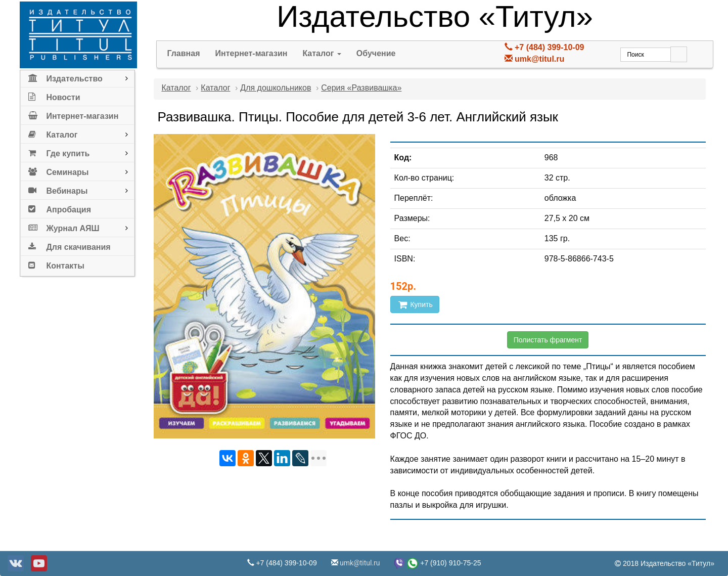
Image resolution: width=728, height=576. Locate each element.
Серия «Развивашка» (361, 88)
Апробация (60, 208)
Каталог (53, 133)
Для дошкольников (276, 88)
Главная (183, 53)
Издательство (65, 77)
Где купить (59, 151)
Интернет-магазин (73, 114)
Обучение (376, 53)
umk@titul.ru (539, 59)
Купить (415, 304)
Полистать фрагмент (548, 340)
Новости (54, 95)
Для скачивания (69, 245)
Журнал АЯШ (64, 226)
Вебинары (58, 189)
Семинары (58, 170)
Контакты (56, 264)
